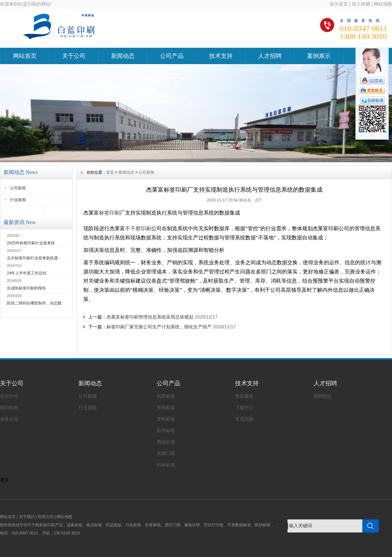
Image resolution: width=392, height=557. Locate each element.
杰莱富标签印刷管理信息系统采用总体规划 (150, 317)
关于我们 (27, 517)
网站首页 (25, 56)
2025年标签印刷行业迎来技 (31, 243)
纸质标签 (166, 396)
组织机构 (9, 408)
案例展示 (319, 56)
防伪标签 (166, 430)
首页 (110, 172)
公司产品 (172, 56)
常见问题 (244, 419)
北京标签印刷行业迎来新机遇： (34, 258)
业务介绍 (9, 419)
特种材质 (166, 465)
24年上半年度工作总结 (27, 273)
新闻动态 (123, 56)
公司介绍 (9, 396)
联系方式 (46, 517)
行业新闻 (18, 200)
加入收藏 (361, 4)
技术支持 (221, 56)
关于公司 (74, 56)
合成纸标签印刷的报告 (26, 288)
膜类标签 (166, 408)
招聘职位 (323, 396)
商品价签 (166, 442)
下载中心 (244, 408)
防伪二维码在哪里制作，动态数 (34, 303)
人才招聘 (270, 56)
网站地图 (383, 4)
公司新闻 (18, 188)
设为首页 (339, 4)
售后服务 (244, 396)
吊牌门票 (166, 453)
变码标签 (166, 419)
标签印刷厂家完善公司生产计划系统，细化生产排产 (159, 327)
